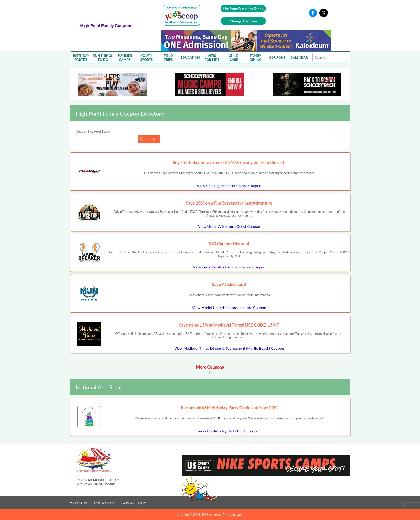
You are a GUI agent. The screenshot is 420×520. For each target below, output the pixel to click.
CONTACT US (104, 503)
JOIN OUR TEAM (134, 503)
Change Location (243, 21)
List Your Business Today (243, 9)
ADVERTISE (79, 503)
